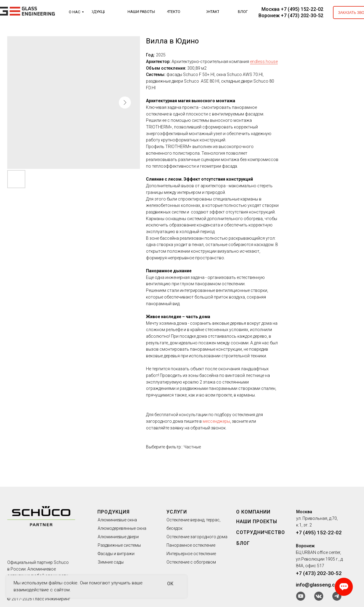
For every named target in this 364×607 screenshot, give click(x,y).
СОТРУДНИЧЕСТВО (261, 532)
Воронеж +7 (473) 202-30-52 (291, 16)
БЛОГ (243, 543)
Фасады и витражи (116, 554)
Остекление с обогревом (191, 562)
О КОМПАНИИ (253, 512)
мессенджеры (216, 421)
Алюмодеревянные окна (122, 528)
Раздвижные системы (119, 545)
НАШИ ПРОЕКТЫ (257, 522)
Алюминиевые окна (117, 520)
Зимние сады (111, 562)
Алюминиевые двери (118, 537)
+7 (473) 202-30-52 (319, 573)
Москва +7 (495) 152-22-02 (292, 9)
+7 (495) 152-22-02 (319, 533)
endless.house (264, 62)
